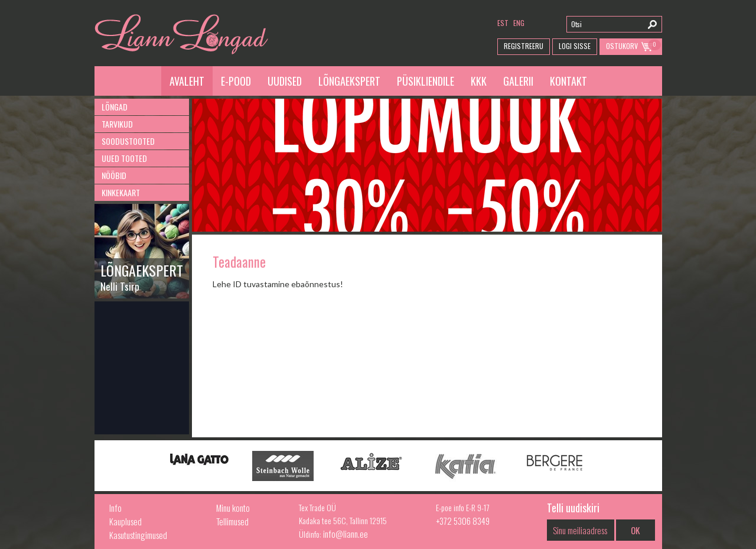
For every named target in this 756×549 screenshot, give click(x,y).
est (503, 23)
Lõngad (115, 107)
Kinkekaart (121, 192)
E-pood (236, 81)
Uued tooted (124, 158)
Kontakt (568, 81)
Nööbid (114, 175)
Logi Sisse (575, 46)
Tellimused (232, 521)
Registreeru (524, 46)
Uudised (285, 81)
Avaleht (187, 81)
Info (115, 508)
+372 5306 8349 (463, 521)
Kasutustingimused (138, 535)
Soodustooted (128, 141)
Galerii (518, 81)
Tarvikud (117, 124)
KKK (479, 81)
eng (519, 23)
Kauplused (126, 521)
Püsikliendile (426, 81)
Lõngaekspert (349, 81)
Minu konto (233, 508)
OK (635, 530)
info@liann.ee (346, 534)
